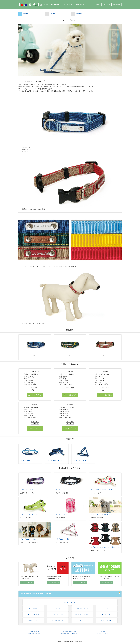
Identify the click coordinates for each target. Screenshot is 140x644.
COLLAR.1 (26, 14)
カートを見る (107, 4)
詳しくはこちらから (27, 582)
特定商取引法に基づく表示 (69, 634)
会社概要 (104, 632)
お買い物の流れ (34, 632)
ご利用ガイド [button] (79, 4)
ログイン (98, 4)
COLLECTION (67, 4)
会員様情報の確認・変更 (69, 632)
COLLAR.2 (52, 14)
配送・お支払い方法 (34, 634)
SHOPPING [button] (55, 4)
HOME (46, 4)
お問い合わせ (117, 4)
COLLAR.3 (79, 14)
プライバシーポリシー (104, 634)
